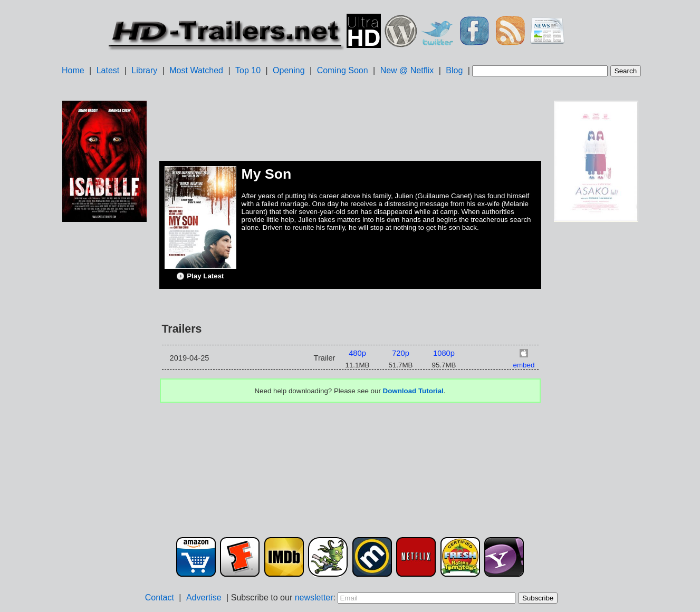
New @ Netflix (407, 70)
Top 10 (248, 70)
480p (357, 353)
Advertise (204, 598)
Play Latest (200, 276)
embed (524, 365)
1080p (444, 353)
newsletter (314, 598)
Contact (160, 598)
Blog (454, 70)
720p (401, 353)
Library (144, 70)
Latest (108, 70)
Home (73, 70)
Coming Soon (343, 70)
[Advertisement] (104, 391)
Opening (289, 70)
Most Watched (196, 70)
